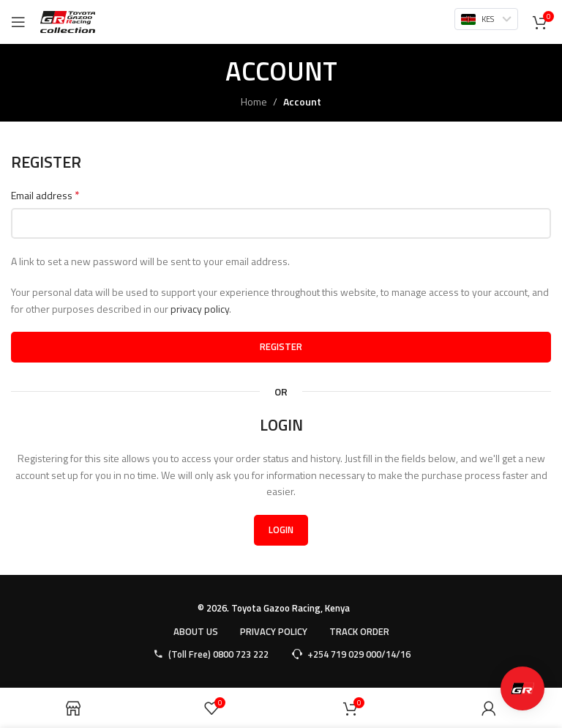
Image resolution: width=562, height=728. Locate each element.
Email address (45, 196)
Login (281, 530)
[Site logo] (68, 21)
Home (254, 101)
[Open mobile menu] (18, 22)
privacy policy (200, 309)
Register (281, 346)
